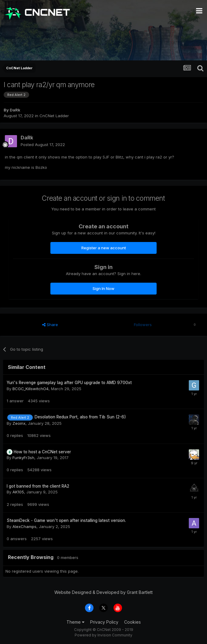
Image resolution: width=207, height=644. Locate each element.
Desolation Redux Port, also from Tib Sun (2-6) (80, 417)
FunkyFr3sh (23, 458)
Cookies (132, 622)
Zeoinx (19, 423)
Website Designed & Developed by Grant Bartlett (103, 592)
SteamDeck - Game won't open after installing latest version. (66, 520)
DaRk (15, 110)
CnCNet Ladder (54, 116)
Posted (43, 145)
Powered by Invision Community (103, 635)
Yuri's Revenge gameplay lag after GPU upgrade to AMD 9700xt (69, 383)
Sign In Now (103, 288)
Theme (75, 622)
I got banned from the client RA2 (38, 486)
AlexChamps (24, 526)
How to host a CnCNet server (42, 452)
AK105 (18, 492)
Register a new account (104, 248)
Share (50, 325)
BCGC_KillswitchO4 (31, 389)
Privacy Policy (104, 622)
